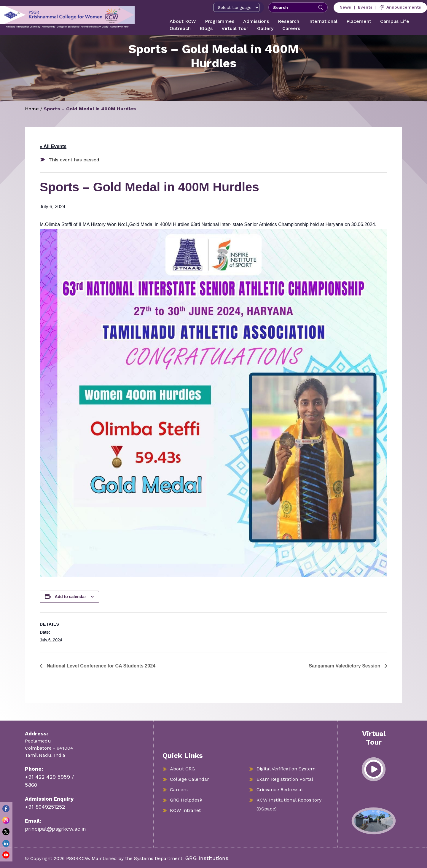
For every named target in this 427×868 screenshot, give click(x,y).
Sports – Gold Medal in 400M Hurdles (90, 109)
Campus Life (395, 21)
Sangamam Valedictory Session (345, 666)
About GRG (182, 769)
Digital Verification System (286, 769)
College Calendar (189, 779)
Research (289, 21)
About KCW (183, 21)
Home (32, 109)
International (323, 21)
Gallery (265, 28)
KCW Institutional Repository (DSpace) (289, 804)
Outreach (180, 28)
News (345, 7)
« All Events (53, 146)
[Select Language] (236, 7)
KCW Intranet (185, 810)
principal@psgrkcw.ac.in (55, 829)
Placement (359, 21)
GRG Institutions (207, 858)
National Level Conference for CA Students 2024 (100, 666)
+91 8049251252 (45, 807)
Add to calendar (71, 597)
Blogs (206, 28)
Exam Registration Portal (285, 779)
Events (365, 7)
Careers (291, 28)
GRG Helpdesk (186, 800)
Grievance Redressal (280, 790)
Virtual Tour (235, 28)
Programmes (220, 21)
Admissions (256, 21)
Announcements (400, 7)
